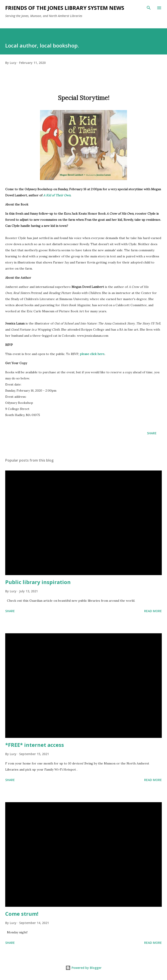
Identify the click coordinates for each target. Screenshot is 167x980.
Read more (153, 611)
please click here (92, 354)
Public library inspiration (38, 582)
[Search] (149, 8)
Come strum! (22, 914)
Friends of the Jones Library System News (65, 8)
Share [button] (152, 433)
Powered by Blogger (83, 968)
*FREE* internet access (35, 745)
